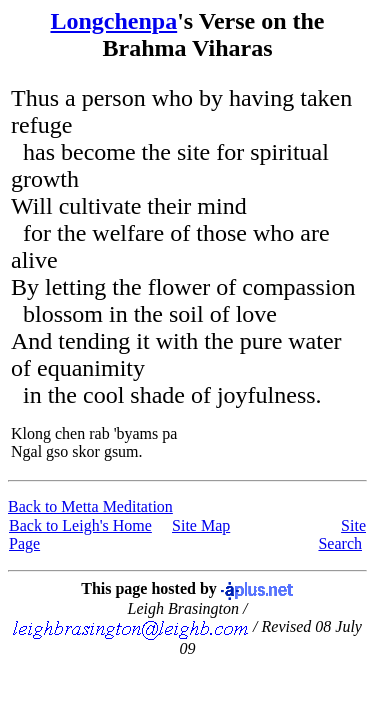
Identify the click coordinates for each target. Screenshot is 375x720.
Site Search (342, 534)
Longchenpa (113, 21)
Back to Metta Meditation (90, 506)
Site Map (201, 525)
